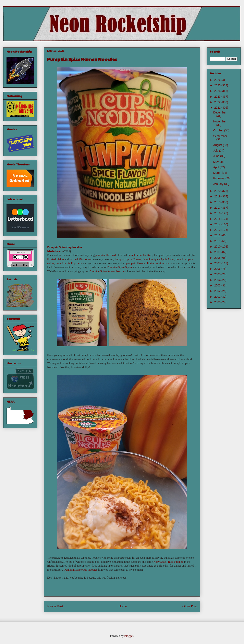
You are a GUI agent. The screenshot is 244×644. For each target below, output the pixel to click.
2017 (218, 208)
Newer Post (55, 606)
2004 (218, 280)
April (217, 167)
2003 (218, 285)
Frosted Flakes (56, 259)
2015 (218, 219)
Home (123, 606)
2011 (218, 241)
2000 (218, 302)
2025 (218, 85)
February (219, 178)
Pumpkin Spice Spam (120, 267)
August (218, 145)
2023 (218, 97)
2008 (218, 258)
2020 (218, 191)
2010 (218, 247)
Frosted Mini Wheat (81, 259)
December (220, 112)
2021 (218, 108)
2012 (218, 235)
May (216, 162)
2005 (218, 274)
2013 (218, 230)
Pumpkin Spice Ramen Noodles (107, 271)
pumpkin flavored (106, 255)
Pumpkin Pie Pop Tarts (69, 263)
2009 (218, 252)
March (218, 173)
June (217, 156)
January (219, 184)
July (216, 151)
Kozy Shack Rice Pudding (168, 562)
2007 (218, 263)
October (219, 130)
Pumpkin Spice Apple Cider (158, 259)
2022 (218, 102)
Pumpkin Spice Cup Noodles (65, 247)
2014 (218, 224)
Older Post (190, 606)
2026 (218, 80)
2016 (218, 213)
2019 (218, 196)
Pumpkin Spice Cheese (128, 259)
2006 (218, 269)
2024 (218, 91)
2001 (218, 297)
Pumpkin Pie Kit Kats (140, 255)
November (220, 121)
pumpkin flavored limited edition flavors (149, 263)
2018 (218, 202)
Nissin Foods (55, 251)
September (220, 136)
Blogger (129, 636)
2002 (218, 291)
